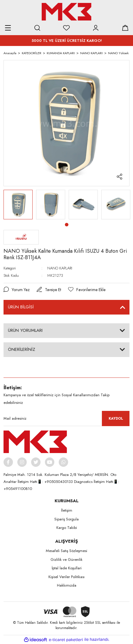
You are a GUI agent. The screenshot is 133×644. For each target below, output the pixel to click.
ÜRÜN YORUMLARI (25, 330)
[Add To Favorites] (87, 290)
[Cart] (125, 28)
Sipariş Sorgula (66, 519)
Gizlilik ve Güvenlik (66, 560)
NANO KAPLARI (60, 268)
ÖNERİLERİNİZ (22, 349)
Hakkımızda (67, 585)
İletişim (67, 510)
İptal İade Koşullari (67, 568)
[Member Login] (96, 28)
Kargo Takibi (67, 528)
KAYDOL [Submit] (116, 418)
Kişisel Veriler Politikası (66, 577)
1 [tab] (67, 225)
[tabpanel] (18, 205)
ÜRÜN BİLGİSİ (21, 307)
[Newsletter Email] (66, 418)
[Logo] (66, 12)
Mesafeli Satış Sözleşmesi (66, 551)
